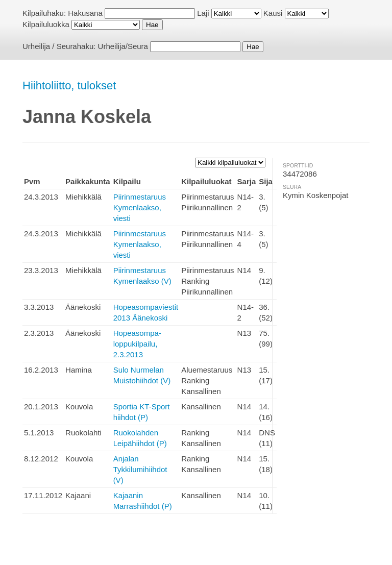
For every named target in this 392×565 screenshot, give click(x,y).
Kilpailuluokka (46, 24)
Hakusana (85, 13)
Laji (203, 13)
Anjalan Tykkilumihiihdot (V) (140, 469)
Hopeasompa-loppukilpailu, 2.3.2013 (137, 344)
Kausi (273, 13)
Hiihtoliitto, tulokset (69, 85)
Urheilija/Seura (123, 46)
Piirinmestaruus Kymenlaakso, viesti (140, 207)
